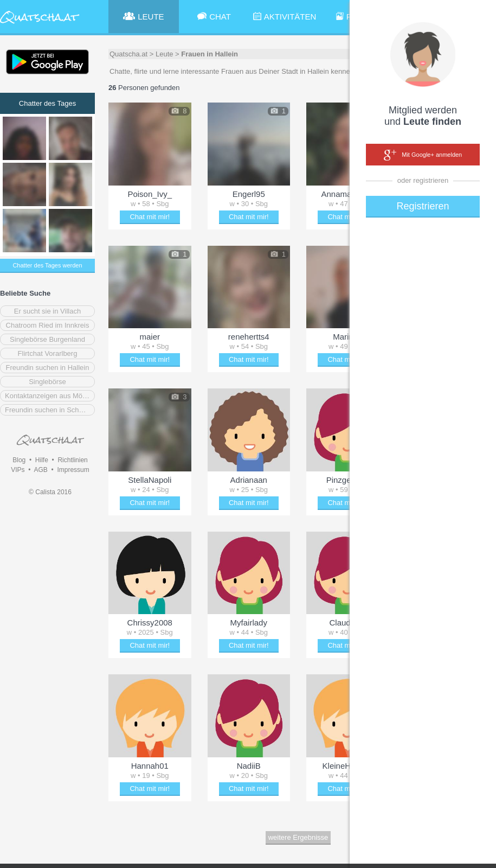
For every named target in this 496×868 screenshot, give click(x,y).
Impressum (73, 470)
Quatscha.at (128, 54)
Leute (165, 54)
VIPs (18, 470)
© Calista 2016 (50, 492)
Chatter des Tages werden (47, 265)
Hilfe (42, 460)
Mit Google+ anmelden (423, 155)
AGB (40, 470)
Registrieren (423, 206)
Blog (19, 460)
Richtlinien (72, 460)
